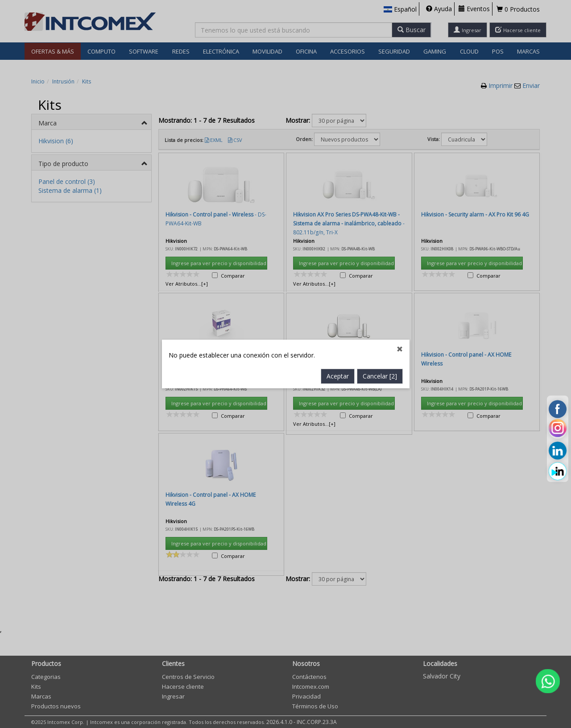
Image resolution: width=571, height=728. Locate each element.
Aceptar (338, 265)
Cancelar (380, 265)
